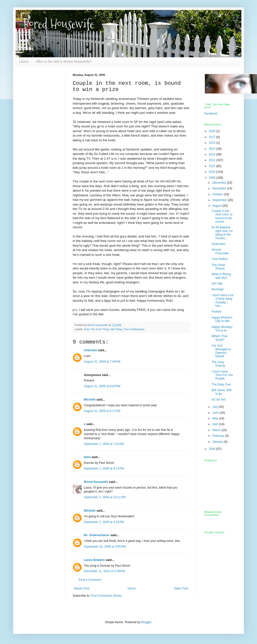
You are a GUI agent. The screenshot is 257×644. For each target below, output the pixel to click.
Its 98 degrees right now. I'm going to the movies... (222, 233)
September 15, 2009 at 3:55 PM (105, 547)
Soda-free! (219, 244)
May (216, 418)
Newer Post (82, 588)
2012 (213, 160)
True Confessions (134, 329)
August (217, 206)
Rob (87, 329)
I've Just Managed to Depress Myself (221, 351)
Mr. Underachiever (97, 535)
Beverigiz (218, 289)
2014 (213, 149)
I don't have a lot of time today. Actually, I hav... (223, 301)
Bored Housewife (58, 24)
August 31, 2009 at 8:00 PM (102, 386)
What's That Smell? (219, 338)
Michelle (90, 400)
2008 (213, 449)
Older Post (181, 588)
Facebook (211, 114)
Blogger (146, 622)
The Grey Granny (218, 364)
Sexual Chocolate (220, 251)
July (215, 407)
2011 (213, 166)
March (217, 430)
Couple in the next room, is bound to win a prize (222, 216)
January (218, 442)
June (216, 413)
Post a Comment (90, 580)
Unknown (91, 350)
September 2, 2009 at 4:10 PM (104, 522)
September (220, 200)
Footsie (216, 312)
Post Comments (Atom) (106, 596)
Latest (24, 61)
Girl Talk (217, 284)
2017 (213, 137)
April (216, 424)
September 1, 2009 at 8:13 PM (104, 468)
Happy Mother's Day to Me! (222, 319)
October (218, 194)
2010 (213, 172)
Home (132, 588)
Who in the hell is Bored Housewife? (64, 61)
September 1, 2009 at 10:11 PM (105, 497)
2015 (213, 143)
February (219, 436)
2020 (213, 131)
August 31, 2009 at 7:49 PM (102, 362)
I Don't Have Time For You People (222, 375)
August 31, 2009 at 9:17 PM (102, 411)
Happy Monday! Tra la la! (222, 329)
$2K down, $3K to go (222, 392)
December (220, 183)
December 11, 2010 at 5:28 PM (104, 571)
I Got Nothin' (220, 259)
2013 (213, 154)
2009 (213, 178)
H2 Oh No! (219, 400)
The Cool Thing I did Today (106, 329)
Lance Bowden (94, 560)
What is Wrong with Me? (221, 276)
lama (87, 457)
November (220, 188)
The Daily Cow (221, 384)
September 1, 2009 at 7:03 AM (104, 444)
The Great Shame (218, 267)
